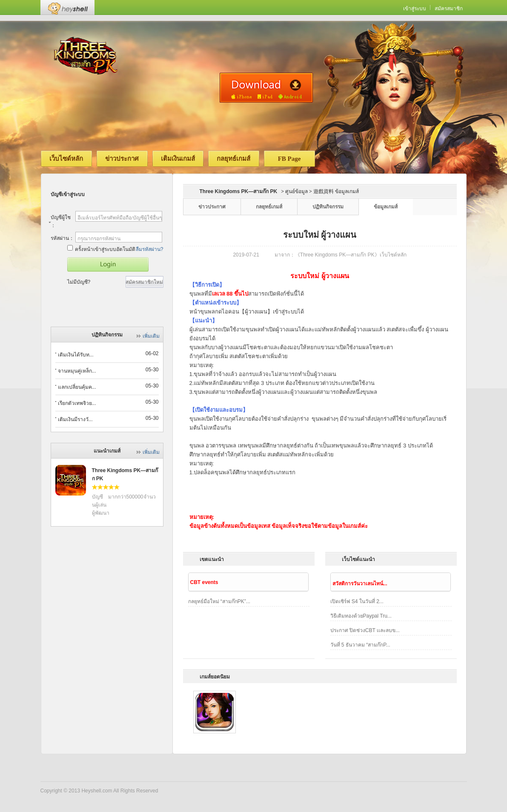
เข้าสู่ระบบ (415, 9)
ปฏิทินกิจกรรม (328, 207)
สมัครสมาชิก (449, 9)
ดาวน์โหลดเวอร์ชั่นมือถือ (266, 88)
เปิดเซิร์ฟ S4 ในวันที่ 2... (357, 601)
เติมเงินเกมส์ (178, 159)
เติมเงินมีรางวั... (75, 419)
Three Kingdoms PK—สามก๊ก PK (239, 191)
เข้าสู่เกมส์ (108, 265)
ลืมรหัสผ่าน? (150, 249)
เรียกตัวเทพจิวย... (77, 403)
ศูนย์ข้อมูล (296, 191)
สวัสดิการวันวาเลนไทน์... (360, 584)
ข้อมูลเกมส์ (386, 207)
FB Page (289, 159)
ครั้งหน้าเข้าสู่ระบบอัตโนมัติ (101, 249)
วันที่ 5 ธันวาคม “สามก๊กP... (360, 645)
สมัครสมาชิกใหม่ (144, 282)
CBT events (204, 582)
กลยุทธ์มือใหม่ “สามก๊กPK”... (219, 601)
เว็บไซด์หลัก (66, 159)
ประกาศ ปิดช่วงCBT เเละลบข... (365, 630)
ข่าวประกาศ (122, 159)
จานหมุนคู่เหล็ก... (77, 371)
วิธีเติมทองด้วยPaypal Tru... (361, 616)
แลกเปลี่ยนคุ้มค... (77, 387)
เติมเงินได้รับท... (76, 355)
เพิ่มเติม (151, 336)
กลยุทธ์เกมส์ (233, 159)
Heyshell (67, 7)
